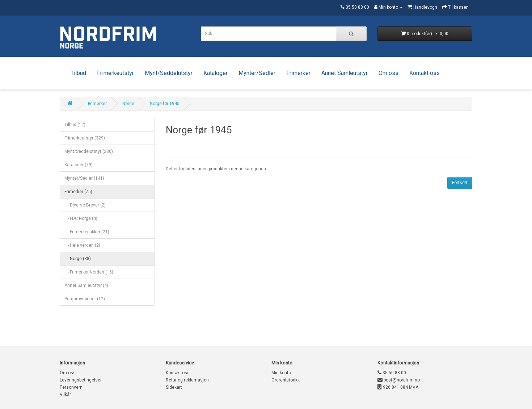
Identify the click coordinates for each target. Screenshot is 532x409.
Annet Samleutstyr (345, 73)
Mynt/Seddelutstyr (169, 73)
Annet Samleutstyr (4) (86, 285)
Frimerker (298, 73)
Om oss (389, 73)
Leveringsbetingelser (81, 380)
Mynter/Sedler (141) (84, 178)
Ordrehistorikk (286, 380)
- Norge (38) (78, 259)
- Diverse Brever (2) (85, 205)
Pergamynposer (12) (85, 299)
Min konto (281, 373)
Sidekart (174, 387)
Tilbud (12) (75, 125)
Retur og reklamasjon (187, 380)
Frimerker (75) (78, 192)
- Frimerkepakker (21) (87, 232)
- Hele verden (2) (82, 245)
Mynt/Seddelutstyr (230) (89, 151)
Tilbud (78, 73)
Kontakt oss (425, 73)
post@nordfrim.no (399, 380)
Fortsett (460, 183)
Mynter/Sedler (257, 73)
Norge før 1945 (165, 104)
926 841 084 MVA (398, 387)
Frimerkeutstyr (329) (85, 138)
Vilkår (65, 395)
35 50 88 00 (392, 373)
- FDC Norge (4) (81, 218)
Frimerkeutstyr (115, 73)
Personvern (71, 387)
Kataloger (216, 73)
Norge (128, 104)
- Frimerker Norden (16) (89, 272)
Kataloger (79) (79, 165)
